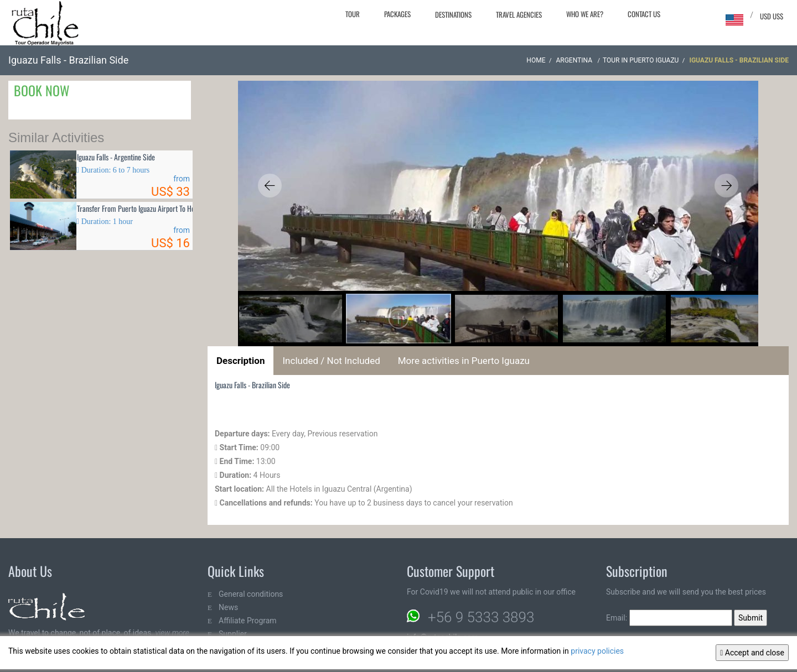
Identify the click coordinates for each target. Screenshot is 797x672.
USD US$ (772, 16)
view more (172, 633)
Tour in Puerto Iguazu (641, 60)
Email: (669, 618)
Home (536, 60)
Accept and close (752, 653)
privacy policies (597, 651)
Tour (353, 14)
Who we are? (585, 14)
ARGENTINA (575, 60)
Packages (397, 14)
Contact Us (644, 14)
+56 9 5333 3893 (481, 617)
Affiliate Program (248, 621)
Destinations (453, 14)
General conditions (251, 594)
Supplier (233, 634)
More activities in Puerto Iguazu (464, 361)
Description (240, 361)
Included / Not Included (331, 361)
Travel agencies (519, 14)
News (228, 607)
